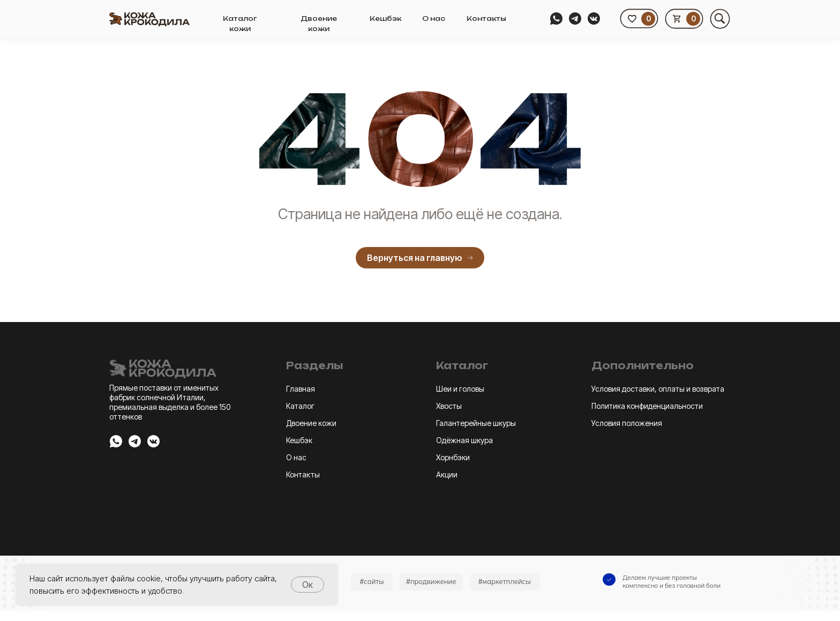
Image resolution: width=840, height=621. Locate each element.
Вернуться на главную (420, 258)
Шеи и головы (460, 389)
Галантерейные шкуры (476, 423)
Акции (447, 474)
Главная (301, 389)
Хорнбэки (453, 457)
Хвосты (449, 406)
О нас (434, 18)
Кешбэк (385, 18)
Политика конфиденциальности (647, 406)
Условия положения (627, 423)
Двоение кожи (311, 423)
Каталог (300, 406)
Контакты (486, 18)
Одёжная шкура (464, 440)
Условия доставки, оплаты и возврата (658, 389)
